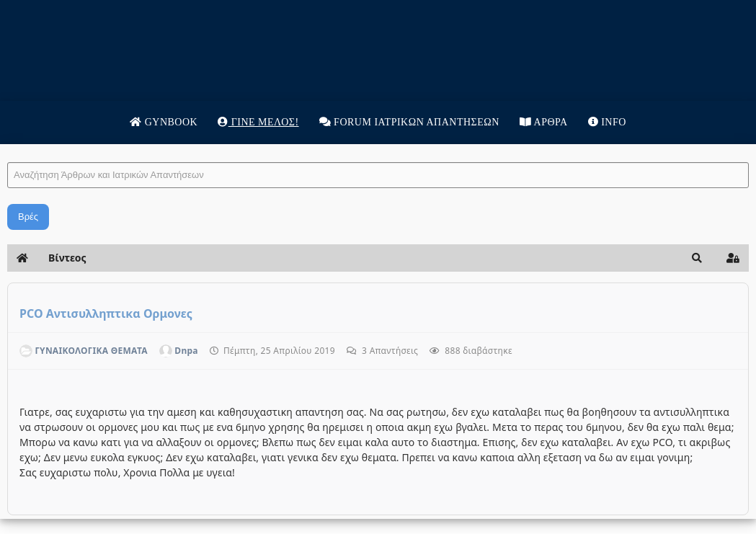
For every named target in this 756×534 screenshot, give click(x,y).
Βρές (28, 217)
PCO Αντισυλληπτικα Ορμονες (106, 313)
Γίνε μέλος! (258, 122)
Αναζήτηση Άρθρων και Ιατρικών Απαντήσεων (8, 148)
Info (607, 122)
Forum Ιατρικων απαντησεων (409, 122)
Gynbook (164, 122)
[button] (697, 258)
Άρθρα (544, 122)
